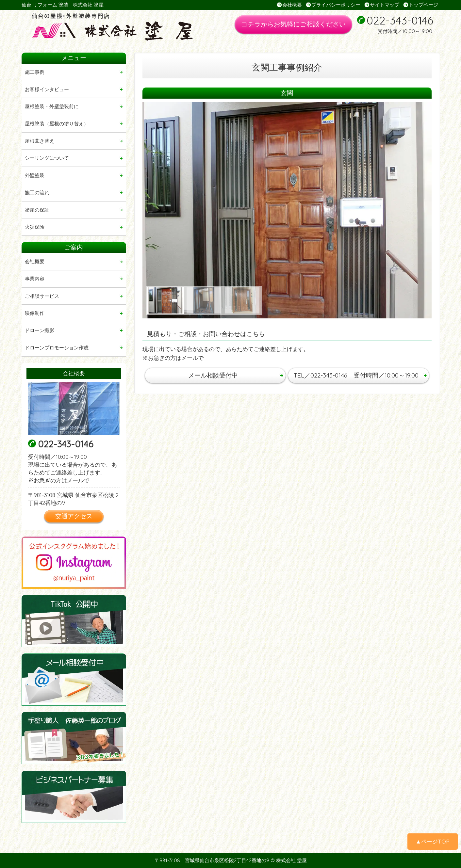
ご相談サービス (42, 296)
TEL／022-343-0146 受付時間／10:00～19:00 (356, 375)
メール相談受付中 (213, 375)
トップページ (423, 5)
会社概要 (292, 5)
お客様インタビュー (47, 89)
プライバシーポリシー (336, 5)
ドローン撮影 (40, 330)
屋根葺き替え (40, 141)
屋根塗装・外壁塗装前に (52, 106)
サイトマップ (385, 5)
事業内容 (35, 279)
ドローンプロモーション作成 (57, 348)
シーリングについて (47, 158)
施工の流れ (37, 193)
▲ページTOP (433, 841)
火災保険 (35, 227)
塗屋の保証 (37, 210)
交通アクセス (74, 516)
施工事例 (35, 72)
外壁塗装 (35, 175)
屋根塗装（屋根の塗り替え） (57, 124)
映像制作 (35, 313)
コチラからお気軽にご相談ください (293, 24)
